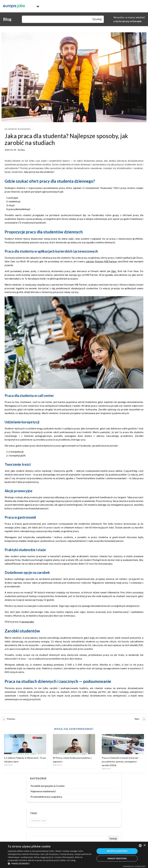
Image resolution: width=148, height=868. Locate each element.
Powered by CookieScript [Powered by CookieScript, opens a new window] (134, 866)
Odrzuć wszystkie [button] (117, 858)
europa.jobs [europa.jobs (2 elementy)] (39, 821)
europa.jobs (28, 622)
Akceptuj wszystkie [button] (117, 851)
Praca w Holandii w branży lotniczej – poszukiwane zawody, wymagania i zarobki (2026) (121, 762)
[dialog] (74, 855)
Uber (114, 271)
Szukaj (113, 838)
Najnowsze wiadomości (18, 129)
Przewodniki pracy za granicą (46, 797)
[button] (50, 864)
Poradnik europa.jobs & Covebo (48, 786)
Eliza (23, 150)
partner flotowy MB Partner (102, 261)
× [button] (145, 845)
